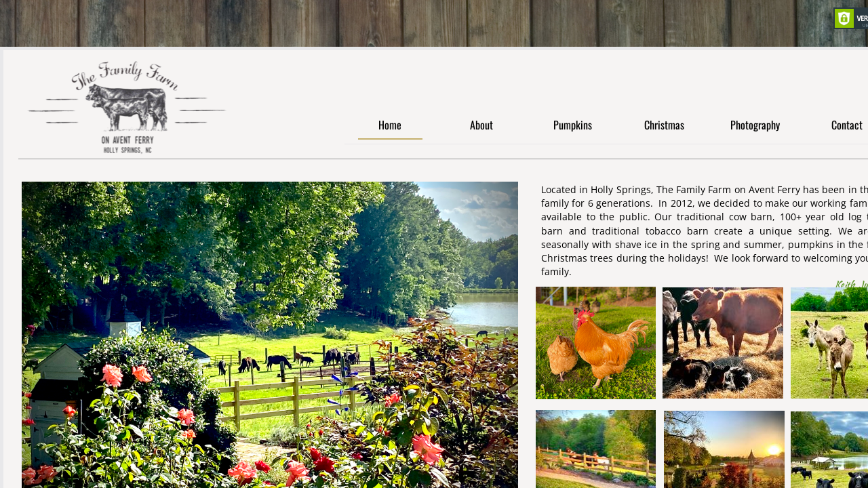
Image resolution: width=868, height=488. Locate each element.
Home (390, 126)
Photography (755, 126)
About (481, 126)
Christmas (664, 126)
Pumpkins (573, 126)
